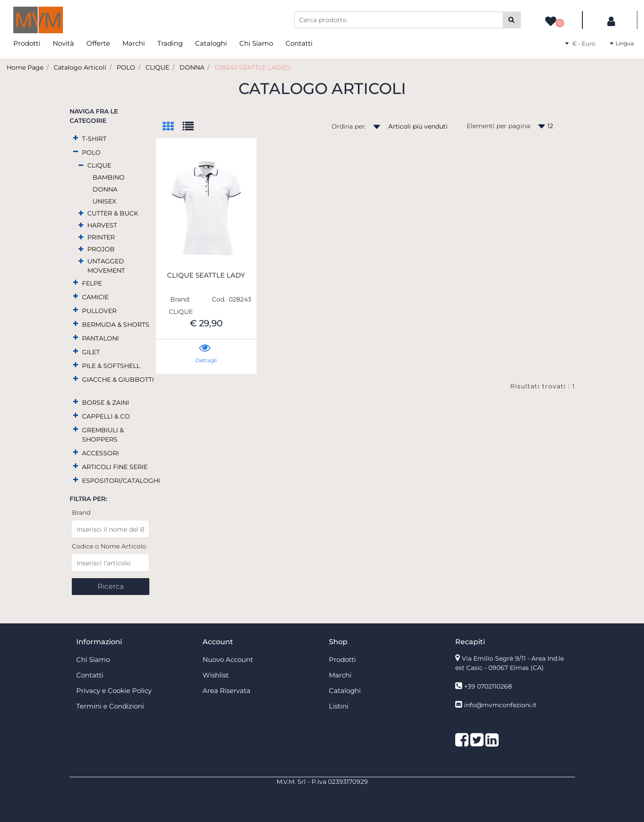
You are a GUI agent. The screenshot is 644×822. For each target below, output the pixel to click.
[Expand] (76, 138)
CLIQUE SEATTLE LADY (206, 275)
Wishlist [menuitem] (216, 675)
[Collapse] (76, 152)
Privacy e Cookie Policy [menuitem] (114, 691)
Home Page (25, 67)
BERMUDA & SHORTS (116, 325)
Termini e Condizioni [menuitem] (110, 706)
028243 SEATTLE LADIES (253, 67)
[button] (512, 20)
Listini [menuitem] (339, 706)
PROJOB (101, 249)
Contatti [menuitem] (299, 43)
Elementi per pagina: (499, 126)
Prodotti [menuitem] (27, 43)
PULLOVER (99, 311)
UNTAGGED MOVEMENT (106, 266)
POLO (126, 67)
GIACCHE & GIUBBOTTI (118, 380)
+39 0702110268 (488, 686)
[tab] (173, 127)
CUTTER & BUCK (113, 213)
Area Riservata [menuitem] (226, 691)
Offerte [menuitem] (98, 43)
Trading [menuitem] (170, 43)
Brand (81, 513)
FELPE (92, 283)
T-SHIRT (94, 139)
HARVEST (102, 225)
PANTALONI (100, 338)
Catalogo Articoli (80, 67)
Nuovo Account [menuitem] (228, 660)
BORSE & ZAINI (105, 403)
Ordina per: (349, 126)
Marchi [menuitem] (134, 43)
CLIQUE (157, 67)
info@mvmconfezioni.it (500, 705)
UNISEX (104, 201)
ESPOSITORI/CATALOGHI (121, 481)
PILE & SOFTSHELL (111, 366)
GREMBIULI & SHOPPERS (103, 435)
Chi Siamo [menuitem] (256, 43)
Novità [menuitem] (63, 43)
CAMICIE (95, 297)
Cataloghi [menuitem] (211, 43)
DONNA (192, 67)
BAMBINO (109, 177)
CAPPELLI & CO (106, 416)
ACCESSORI (100, 453)
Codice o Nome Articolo (109, 546)
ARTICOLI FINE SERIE (115, 467)
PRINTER (101, 237)
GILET (91, 352)
